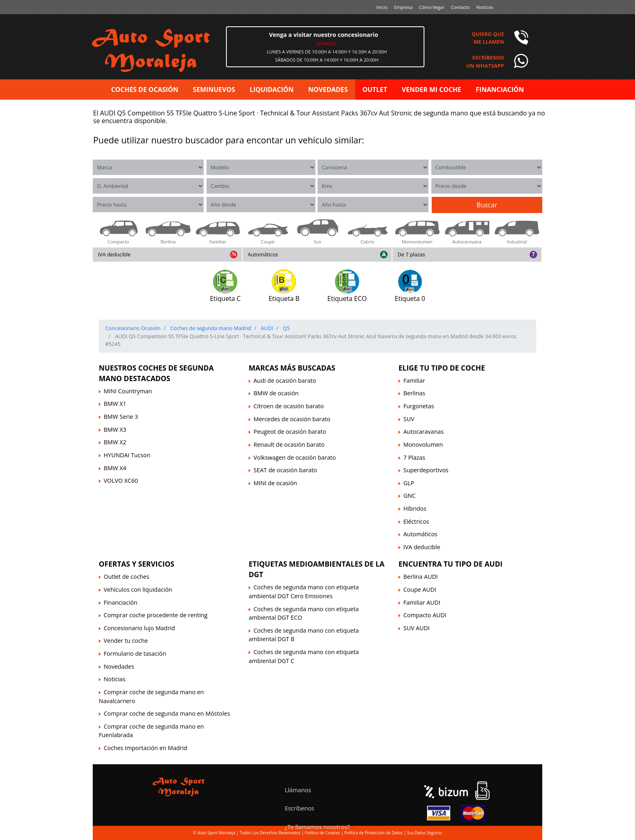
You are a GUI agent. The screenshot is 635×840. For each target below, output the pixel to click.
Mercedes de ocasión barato (292, 419)
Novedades (119, 666)
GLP (409, 483)
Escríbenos (299, 808)
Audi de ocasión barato (285, 381)
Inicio (382, 7)
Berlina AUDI (421, 577)
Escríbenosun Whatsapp (485, 61)
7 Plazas (414, 457)
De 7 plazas (411, 254)
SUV (409, 419)
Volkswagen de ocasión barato (295, 457)
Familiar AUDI (422, 602)
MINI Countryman (128, 391)
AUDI (266, 328)
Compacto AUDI (425, 615)
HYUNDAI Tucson (127, 455)
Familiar (414, 381)
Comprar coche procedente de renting (156, 615)
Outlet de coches (127, 577)
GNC (409, 496)
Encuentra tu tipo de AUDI (451, 564)
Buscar (487, 205)
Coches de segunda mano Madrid (210, 328)
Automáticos (263, 254)
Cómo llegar (432, 7)
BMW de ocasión (276, 393)
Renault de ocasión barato (289, 445)
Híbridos (415, 508)
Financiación (120, 602)
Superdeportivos (426, 470)
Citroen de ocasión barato (289, 406)
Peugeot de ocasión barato (290, 432)
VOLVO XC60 (121, 481)
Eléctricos (416, 521)
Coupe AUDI (420, 589)
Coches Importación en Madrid (145, 748)
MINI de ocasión (275, 483)
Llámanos (298, 790)
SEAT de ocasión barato (285, 470)
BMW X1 (115, 404)
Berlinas (414, 393)
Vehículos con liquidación (138, 589)
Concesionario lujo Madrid (139, 628)
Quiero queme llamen (488, 38)
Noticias (485, 7)
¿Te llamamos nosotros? (317, 827)
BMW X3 (115, 430)
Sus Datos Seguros (424, 833)
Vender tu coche (126, 641)
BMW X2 (115, 442)
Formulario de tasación (135, 653)
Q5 (286, 328)
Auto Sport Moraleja (216, 833)
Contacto (460, 7)
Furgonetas (419, 406)
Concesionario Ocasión (133, 328)
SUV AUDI (417, 628)
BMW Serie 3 (121, 417)
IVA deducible (114, 254)
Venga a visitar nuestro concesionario (324, 35)
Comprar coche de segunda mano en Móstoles (167, 713)
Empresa (403, 7)
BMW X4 (115, 468)
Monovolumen (423, 445)
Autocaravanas (423, 432)
